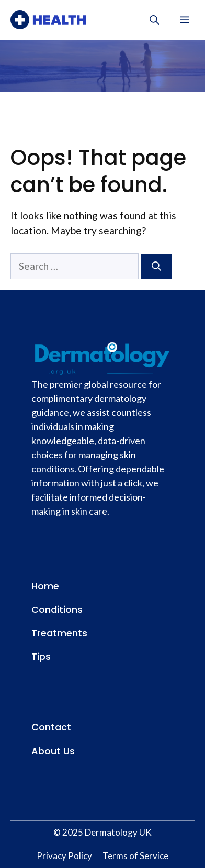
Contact (51, 727)
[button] (154, 20)
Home (45, 586)
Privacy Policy (64, 856)
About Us (53, 751)
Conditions (57, 609)
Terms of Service (135, 856)
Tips (41, 656)
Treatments (59, 633)
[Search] (156, 266)
